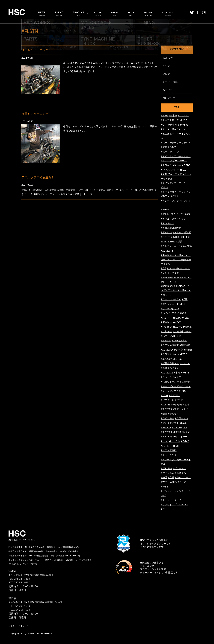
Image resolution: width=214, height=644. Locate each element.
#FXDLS (185, 441)
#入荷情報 (178, 332)
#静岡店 (178, 350)
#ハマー (165, 336)
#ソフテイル (167, 400)
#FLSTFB (166, 237)
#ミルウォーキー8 (170, 246)
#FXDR (172, 242)
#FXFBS (165, 210)
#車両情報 (177, 405)
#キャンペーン (183, 478)
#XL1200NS (167, 251)
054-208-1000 (22, 606)
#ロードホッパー (178, 437)
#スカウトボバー (170, 382)
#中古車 (173, 116)
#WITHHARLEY (169, 482)
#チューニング (169, 455)
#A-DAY (177, 322)
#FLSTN (165, 345)
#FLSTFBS (174, 395)
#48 (185, 428)
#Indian (186, 432)
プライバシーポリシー (19, 626)
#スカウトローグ (170, 120)
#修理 (164, 478)
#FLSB (164, 116)
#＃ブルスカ (167, 223)
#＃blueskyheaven (171, 228)
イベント (168, 66)
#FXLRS (184, 125)
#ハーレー (166, 446)
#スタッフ (178, 233)
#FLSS (183, 170)
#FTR (185, 299)
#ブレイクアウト (170, 423)
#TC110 (179, 400)
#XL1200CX (167, 350)
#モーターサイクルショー (174, 129)
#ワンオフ (166, 327)
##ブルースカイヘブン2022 (176, 214)
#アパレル (166, 233)
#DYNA (174, 391)
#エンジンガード (170, 304)
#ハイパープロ (169, 313)
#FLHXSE (185, 237)
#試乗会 (188, 350)
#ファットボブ (169, 505)
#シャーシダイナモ (171, 377)
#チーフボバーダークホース (176, 386)
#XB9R (164, 395)
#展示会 (177, 165)
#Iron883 (166, 428)
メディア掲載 (170, 82)
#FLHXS (182, 482)
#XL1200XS (167, 373)
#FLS (164, 268)
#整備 (186, 405)
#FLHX (188, 332)
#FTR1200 (166, 468)
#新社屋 (175, 237)
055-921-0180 (22, 583)
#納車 (164, 414)
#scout (165, 441)
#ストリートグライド (172, 500)
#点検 (171, 478)
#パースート (183, 268)
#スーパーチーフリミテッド (176, 143)
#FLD (183, 304)
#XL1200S (166, 409)
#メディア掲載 (169, 450)
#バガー (171, 268)
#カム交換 (186, 246)
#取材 (164, 147)
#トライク (166, 165)
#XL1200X (166, 432)
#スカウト (175, 441)
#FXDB (183, 354)
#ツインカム (167, 473)
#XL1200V (166, 359)
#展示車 (188, 327)
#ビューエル (179, 468)
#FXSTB (177, 432)
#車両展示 (166, 322)
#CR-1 (164, 125)
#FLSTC (177, 318)
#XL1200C (183, 116)
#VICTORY (176, 336)
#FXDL (182, 391)
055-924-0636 (22, 579)
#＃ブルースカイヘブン (173, 219)
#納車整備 (174, 125)
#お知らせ (166, 332)
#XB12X (184, 120)
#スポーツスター (181, 409)
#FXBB (164, 487)
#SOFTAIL (185, 364)
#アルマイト (175, 414)
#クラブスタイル (170, 354)
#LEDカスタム (179, 341)
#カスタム (180, 473)
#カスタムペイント (171, 368)
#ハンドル (166, 318)
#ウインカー (167, 418)
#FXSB (183, 423)
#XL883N (177, 428)
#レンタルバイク (170, 273)
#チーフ (165, 391)
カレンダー (169, 98)
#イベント (183, 505)
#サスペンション (170, 309)
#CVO (164, 242)
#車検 (177, 373)
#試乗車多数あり (170, 364)
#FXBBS (172, 147)
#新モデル (166, 295)
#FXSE (188, 233)
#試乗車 (174, 345)
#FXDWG (178, 327)
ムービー (168, 90)
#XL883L (166, 405)
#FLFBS (186, 165)
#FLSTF (165, 437)
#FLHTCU (166, 341)
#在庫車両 (185, 382)
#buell (176, 446)
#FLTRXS (177, 359)
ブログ (166, 74)
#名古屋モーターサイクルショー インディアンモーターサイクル (176, 260)
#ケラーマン (182, 418)
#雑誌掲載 (185, 345)
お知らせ (168, 58)
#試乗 (179, 242)
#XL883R (186, 318)
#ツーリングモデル (171, 299)
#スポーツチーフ (170, 152)
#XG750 (182, 313)
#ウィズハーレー (170, 170)
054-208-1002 (22, 610)
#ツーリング (167, 509)
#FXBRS (185, 373)
